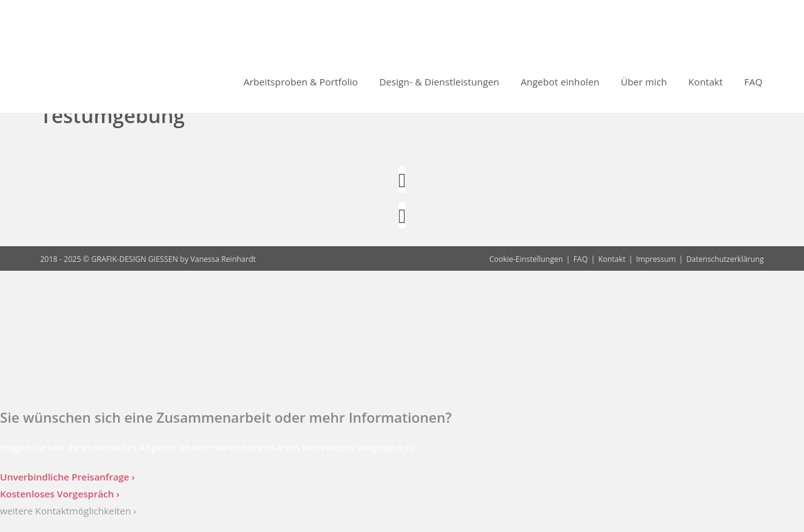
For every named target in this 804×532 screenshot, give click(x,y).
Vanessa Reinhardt (223, 259)
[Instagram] (402, 179)
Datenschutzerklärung (725, 259)
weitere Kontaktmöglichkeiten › (68, 511)
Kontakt (611, 259)
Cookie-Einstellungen (526, 259)
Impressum (655, 259)
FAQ (581, 259)
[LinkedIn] (402, 215)
